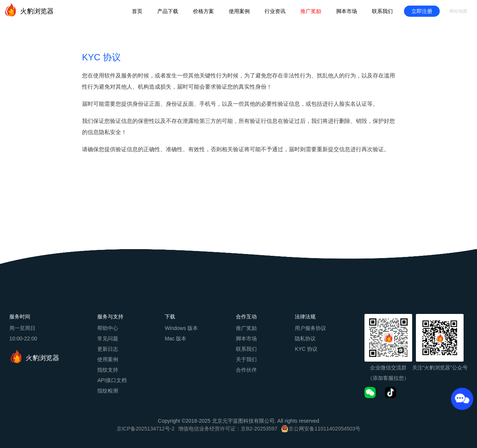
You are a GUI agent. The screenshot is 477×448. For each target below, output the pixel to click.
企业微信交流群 (388, 368)
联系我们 (382, 11)
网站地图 (458, 11)
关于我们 (246, 359)
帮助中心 (108, 328)
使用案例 (239, 11)
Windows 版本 (181, 328)
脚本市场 (347, 11)
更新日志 (108, 349)
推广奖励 (311, 11)
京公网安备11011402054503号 (324, 429)
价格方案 (203, 11)
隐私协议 (305, 339)
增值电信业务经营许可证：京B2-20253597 (228, 429)
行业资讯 (275, 11)
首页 (137, 11)
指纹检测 (108, 391)
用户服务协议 (310, 328)
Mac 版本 (176, 339)
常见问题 (108, 339)
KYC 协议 (306, 349)
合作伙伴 (246, 370)
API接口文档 (112, 380)
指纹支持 (108, 370)
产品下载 (168, 11)
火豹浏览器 (29, 10)
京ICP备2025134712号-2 (146, 429)
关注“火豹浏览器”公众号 (440, 368)
